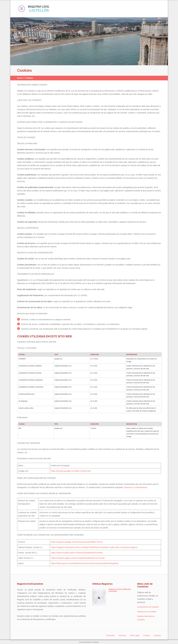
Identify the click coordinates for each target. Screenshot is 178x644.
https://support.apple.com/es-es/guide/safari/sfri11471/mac (78, 558)
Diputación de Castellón (147, 611)
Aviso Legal (133, 635)
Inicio (20, 78)
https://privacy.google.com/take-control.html (71, 471)
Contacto (157, 635)
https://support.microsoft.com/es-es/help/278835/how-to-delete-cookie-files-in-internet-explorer (93, 547)
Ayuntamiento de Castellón (149, 607)
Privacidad (108, 635)
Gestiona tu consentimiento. (136, 487)
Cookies (146, 635)
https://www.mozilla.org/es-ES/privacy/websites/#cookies (77, 553)
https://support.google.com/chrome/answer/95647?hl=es (77, 542)
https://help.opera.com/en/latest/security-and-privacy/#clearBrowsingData (84, 563)
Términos (121, 635)
